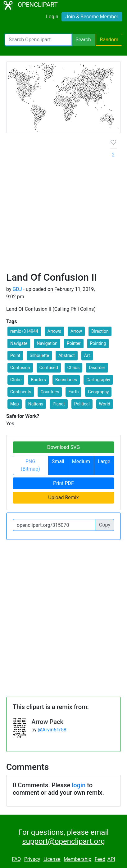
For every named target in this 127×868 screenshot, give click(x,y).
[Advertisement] (63, 205)
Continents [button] (21, 392)
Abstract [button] (67, 355)
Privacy (32, 859)
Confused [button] (49, 368)
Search (83, 40)
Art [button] (87, 355)
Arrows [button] (54, 331)
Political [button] (82, 404)
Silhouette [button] (39, 355)
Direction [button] (100, 331)
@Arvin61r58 (52, 730)
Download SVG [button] (64, 447)
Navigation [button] (47, 343)
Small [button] (58, 461)
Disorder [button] (97, 368)
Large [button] (104, 461)
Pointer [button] (74, 343)
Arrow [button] (76, 331)
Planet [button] (59, 404)
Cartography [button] (98, 380)
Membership (77, 859)
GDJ (17, 289)
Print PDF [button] (63, 483)
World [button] (105, 404)
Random (109, 40)
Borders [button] (38, 380)
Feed (100, 859)
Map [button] (15, 404)
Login (52, 17)
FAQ (16, 859)
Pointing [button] (98, 343)
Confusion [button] (20, 368)
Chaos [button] (74, 368)
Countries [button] (50, 392)
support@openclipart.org (63, 841)
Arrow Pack (47, 722)
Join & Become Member (92, 17)
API (111, 859)
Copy (105, 525)
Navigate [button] (19, 343)
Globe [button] (16, 380)
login (79, 785)
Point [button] (15, 355)
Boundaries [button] (66, 380)
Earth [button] (73, 392)
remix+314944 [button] (24, 331)
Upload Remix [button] (63, 497)
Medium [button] (81, 461)
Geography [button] (98, 392)
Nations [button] (36, 404)
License (52, 859)
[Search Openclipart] (38, 40)
